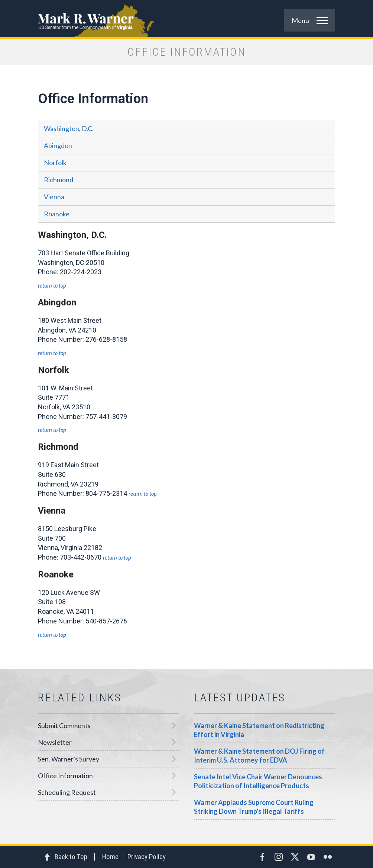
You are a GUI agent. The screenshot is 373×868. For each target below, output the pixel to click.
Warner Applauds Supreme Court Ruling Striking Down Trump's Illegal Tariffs (254, 807)
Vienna (54, 197)
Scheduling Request (67, 792)
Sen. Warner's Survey (69, 759)
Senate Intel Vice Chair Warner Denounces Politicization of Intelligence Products (258, 781)
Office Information (65, 776)
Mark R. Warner (186, 19)
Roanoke (57, 214)
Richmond (59, 180)
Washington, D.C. (69, 128)
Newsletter (55, 742)
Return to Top (52, 286)
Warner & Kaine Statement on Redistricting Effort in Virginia (259, 730)
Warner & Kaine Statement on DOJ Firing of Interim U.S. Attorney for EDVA (259, 756)
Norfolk (55, 163)
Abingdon (58, 145)
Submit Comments (64, 725)
